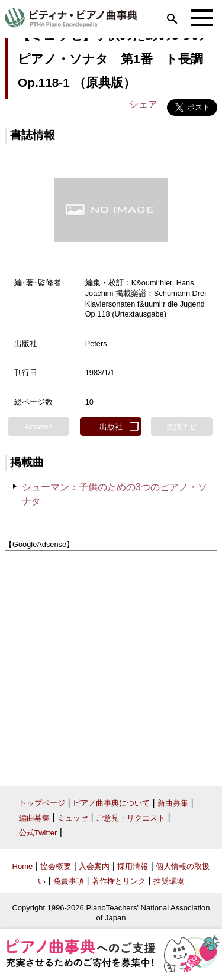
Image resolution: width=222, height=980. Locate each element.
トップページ (42, 803)
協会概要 (56, 866)
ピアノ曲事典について (111, 803)
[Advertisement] (111, 664)
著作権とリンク (119, 881)
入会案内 (94, 866)
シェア (143, 104)
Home (23, 866)
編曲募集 (34, 818)
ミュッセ (73, 818)
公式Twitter (38, 833)
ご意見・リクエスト (131, 818)
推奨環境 (169, 881)
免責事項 (69, 881)
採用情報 (133, 866)
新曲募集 (173, 803)
